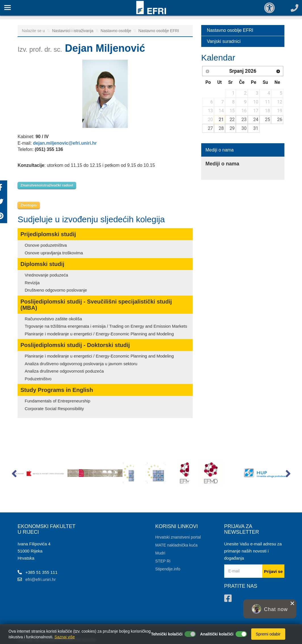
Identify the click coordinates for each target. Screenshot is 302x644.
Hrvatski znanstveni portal (178, 537)
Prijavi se (273, 571)
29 (232, 128)
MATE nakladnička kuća (176, 545)
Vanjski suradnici (224, 41)
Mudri (160, 553)
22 (232, 120)
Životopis (29, 205)
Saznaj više (65, 637)
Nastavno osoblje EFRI (159, 31)
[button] (14, 475)
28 (221, 128)
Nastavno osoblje (117, 31)
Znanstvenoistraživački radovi (47, 185)
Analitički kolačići (217, 634)
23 (244, 120)
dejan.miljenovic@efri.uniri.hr (65, 143)
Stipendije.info (168, 569)
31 (256, 128)
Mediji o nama (220, 150)
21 (221, 120)
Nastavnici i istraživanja (73, 31)
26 (280, 120)
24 (256, 120)
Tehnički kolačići (167, 634)
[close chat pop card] (292, 603)
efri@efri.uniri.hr (41, 579)
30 (244, 128)
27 (210, 128)
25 (268, 120)
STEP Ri (163, 561)
